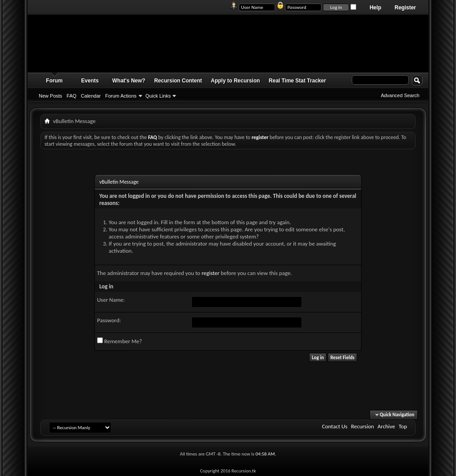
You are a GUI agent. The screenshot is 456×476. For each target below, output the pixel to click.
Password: (109, 320)
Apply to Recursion (236, 81)
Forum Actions (121, 96)
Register (405, 8)
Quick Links (158, 96)
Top (403, 426)
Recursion (362, 426)
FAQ (72, 96)
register (211, 273)
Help (375, 8)
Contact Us (335, 426)
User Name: (111, 300)
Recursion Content (178, 81)
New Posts (51, 96)
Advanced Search (400, 95)
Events (90, 81)
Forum (54, 81)
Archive (386, 426)
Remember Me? (120, 341)
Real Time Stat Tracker (298, 81)
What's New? (129, 81)
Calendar (91, 96)
